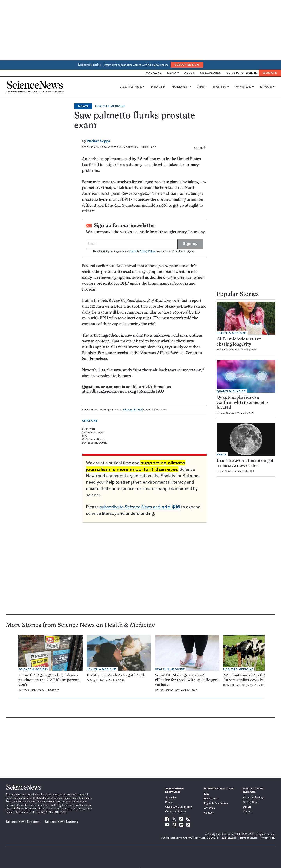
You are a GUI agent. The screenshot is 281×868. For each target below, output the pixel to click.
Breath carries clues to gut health (116, 675)
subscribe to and (140, 507)
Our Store (235, 73)
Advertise (209, 808)
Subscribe (171, 797)
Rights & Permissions (216, 803)
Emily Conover (228, 413)
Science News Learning (62, 822)
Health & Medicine (110, 106)
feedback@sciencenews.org (111, 392)
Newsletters (211, 798)
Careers (247, 811)
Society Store (251, 802)
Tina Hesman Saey (169, 690)
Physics (244, 87)
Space (268, 87)
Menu (173, 73)
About (189, 73)
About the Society (253, 797)
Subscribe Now (187, 65)
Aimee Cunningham (33, 690)
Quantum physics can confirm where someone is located (243, 403)
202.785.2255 (229, 838)
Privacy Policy (147, 251)
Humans (181, 87)
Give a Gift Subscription (179, 807)
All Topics (133, 87)
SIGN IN (252, 73)
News (83, 106)
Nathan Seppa (99, 141)
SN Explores (210, 73)
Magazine (154, 73)
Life (202, 87)
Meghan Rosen (98, 680)
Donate (270, 73)
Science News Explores (23, 822)
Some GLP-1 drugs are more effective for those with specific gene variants (187, 680)
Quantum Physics (231, 391)
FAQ (207, 794)
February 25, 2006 (133, 409)
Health (158, 87)
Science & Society (33, 669)
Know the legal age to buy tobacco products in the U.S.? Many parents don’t (49, 680)
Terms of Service (249, 838)
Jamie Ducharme (229, 350)
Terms (133, 251)
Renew (169, 802)
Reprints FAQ (151, 392)
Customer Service (176, 811)
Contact (209, 813)
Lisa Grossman (228, 471)
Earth (221, 87)
